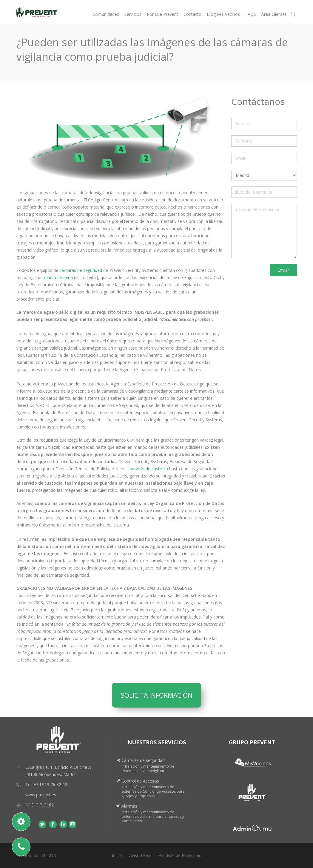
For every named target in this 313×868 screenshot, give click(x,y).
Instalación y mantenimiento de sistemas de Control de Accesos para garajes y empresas (153, 791)
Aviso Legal (140, 855)
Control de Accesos (140, 781)
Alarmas (129, 806)
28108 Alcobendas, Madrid (51, 774)
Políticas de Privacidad (180, 855)
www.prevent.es (41, 795)
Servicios (133, 14)
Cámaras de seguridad (143, 760)
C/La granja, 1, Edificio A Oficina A (58, 767)
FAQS (251, 14)
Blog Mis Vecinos (223, 14)
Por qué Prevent (162, 14)
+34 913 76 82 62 (50, 784)
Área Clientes (274, 14)
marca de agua (59, 277)
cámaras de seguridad (80, 270)
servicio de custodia (149, 469)
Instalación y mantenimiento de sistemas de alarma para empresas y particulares (153, 816)
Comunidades (106, 14)
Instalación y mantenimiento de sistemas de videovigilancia (148, 769)
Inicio (117, 855)
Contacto (192, 14)
